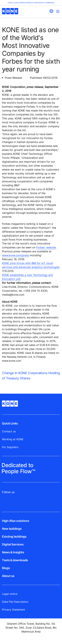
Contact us (9, 431)
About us (8, 576)
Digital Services (13, 544)
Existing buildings (14, 537)
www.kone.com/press (15, 255)
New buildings (12, 529)
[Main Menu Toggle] (58, 11)
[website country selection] (51, 11)
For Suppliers (10, 447)
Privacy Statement (13, 610)
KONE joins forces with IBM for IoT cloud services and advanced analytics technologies (31, 265)
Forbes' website (46, 247)
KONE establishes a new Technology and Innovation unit (27, 277)
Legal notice (10, 594)
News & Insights (13, 552)
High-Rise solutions (16, 521)
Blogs (6, 568)
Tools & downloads (15, 560)
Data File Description (15, 602)
